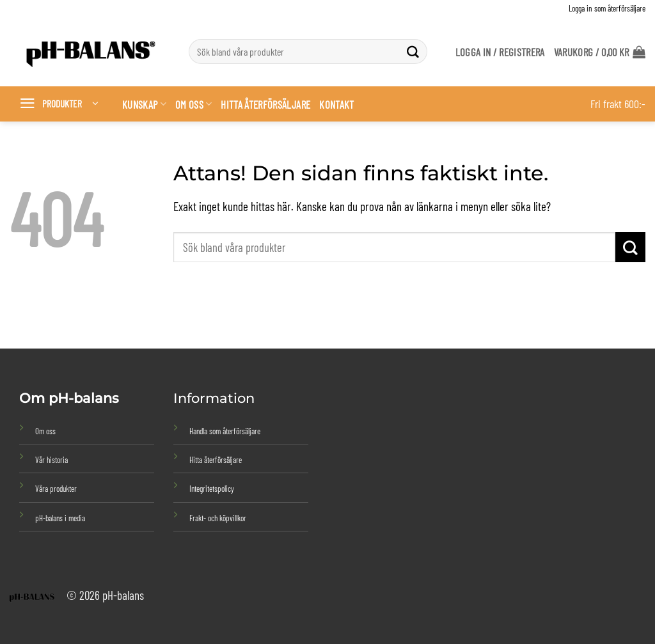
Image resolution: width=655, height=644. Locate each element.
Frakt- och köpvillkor (218, 518)
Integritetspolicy (212, 489)
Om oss (194, 104)
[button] (600, 52)
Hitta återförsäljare (265, 104)
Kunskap (144, 104)
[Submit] (413, 52)
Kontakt (336, 104)
